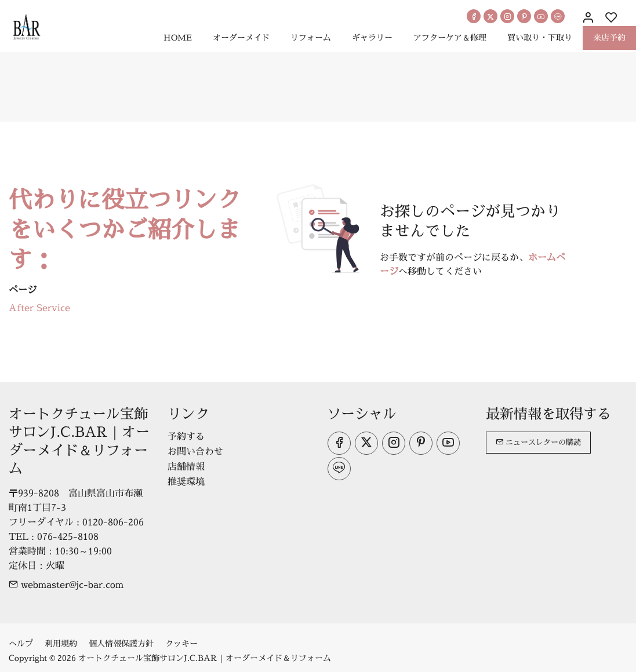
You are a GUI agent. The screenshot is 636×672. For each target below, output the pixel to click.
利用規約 (61, 643)
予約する (186, 436)
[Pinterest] (524, 16)
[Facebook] (474, 16)
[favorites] (611, 18)
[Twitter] (490, 16)
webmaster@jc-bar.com (66, 585)
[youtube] (541, 16)
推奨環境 (186, 481)
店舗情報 (186, 466)
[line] (558, 16)
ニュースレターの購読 (538, 442)
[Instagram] (507, 16)
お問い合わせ (195, 451)
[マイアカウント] (588, 18)
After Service (39, 308)
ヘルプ (21, 643)
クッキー (181, 643)
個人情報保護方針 (121, 643)
